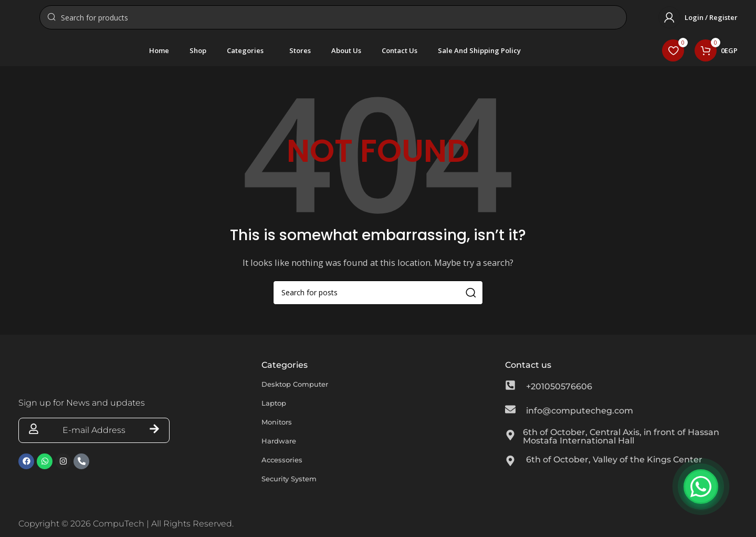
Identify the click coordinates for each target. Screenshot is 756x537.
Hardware (283, 448)
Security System (296, 486)
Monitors (280, 429)
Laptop (277, 410)
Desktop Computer (303, 391)
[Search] (333, 21)
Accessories (286, 467)
